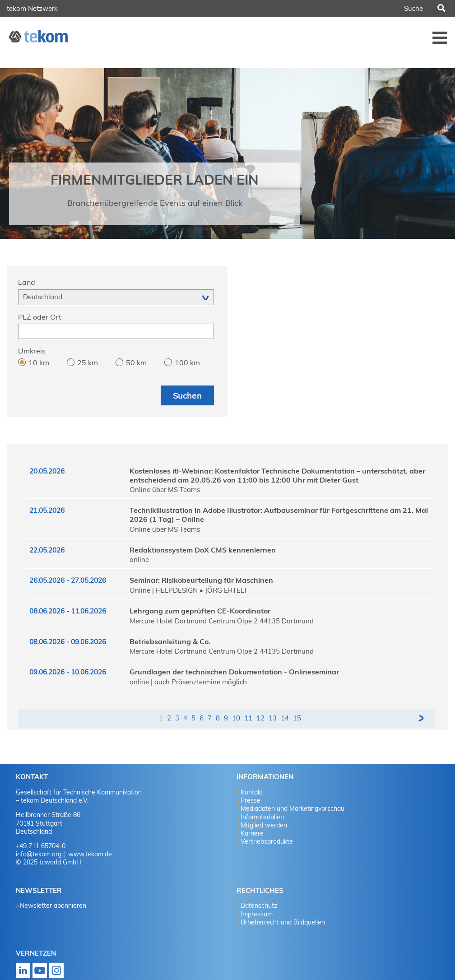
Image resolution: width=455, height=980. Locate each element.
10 (236, 718)
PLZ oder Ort (40, 317)
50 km (136, 362)
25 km (88, 362)
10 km (39, 362)
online (139, 560)
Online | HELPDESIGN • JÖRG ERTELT (188, 590)
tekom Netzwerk (32, 8)
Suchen (441, 9)
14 (285, 718)
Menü (440, 37)
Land (27, 282)
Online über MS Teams (165, 490)
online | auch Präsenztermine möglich (188, 682)
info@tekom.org (39, 854)
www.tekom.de (89, 854)
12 (260, 718)
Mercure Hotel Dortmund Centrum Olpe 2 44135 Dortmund (222, 621)
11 (248, 718)
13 (273, 718)
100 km (187, 362)
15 (297, 718)
